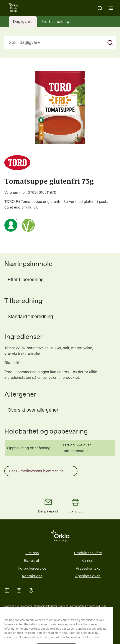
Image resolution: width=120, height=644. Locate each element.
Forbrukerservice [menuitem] (32, 568)
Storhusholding (55, 21)
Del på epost (48, 506)
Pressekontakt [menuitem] (88, 568)
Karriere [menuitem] (88, 561)
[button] (60, 280)
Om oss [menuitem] (32, 553)
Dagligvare (23, 21)
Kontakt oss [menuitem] (32, 576)
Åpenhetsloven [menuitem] (88, 576)
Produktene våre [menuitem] (88, 553)
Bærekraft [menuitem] (32, 561)
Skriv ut (76, 506)
